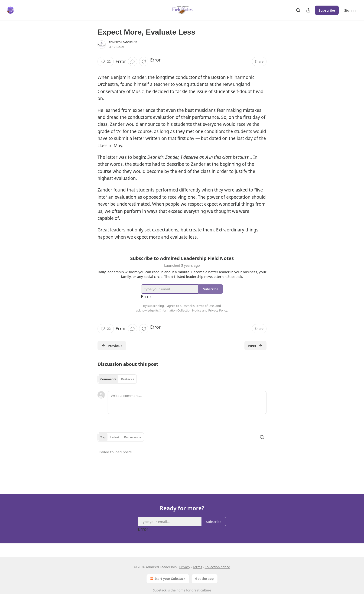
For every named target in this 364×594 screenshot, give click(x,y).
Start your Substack (167, 579)
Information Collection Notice (180, 310)
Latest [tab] (115, 437)
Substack (160, 590)
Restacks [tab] (127, 379)
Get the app (205, 579)
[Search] (298, 10)
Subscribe (327, 10)
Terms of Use (205, 306)
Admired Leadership (123, 42)
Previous (112, 346)
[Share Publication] (308, 10)
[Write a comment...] (187, 402)
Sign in (350, 10)
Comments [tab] (108, 379)
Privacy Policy (218, 310)
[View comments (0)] (133, 62)
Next (255, 346)
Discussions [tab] (133, 437)
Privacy (185, 567)
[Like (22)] (106, 62)
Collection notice (217, 567)
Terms (197, 567)
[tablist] (117, 379)
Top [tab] (103, 437)
